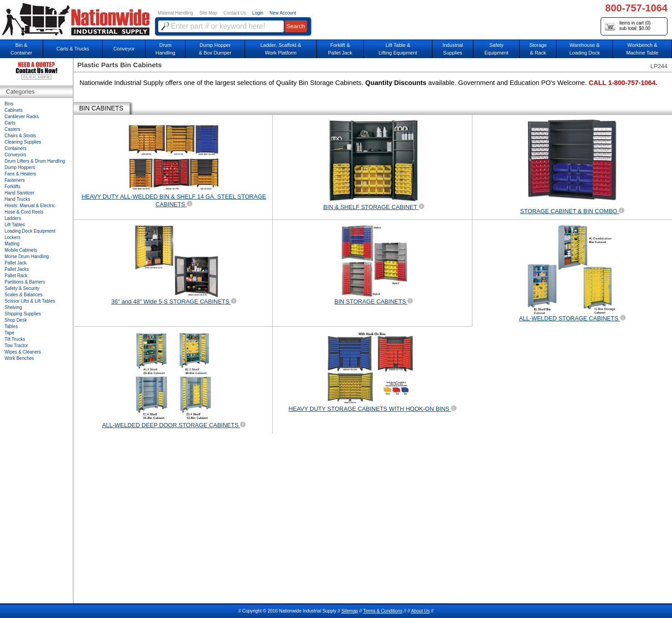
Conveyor (124, 49)
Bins (9, 104)
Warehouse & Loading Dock (584, 49)
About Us (420, 611)
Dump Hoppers (20, 167)
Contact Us (235, 13)
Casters (12, 129)
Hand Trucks (17, 199)
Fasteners (15, 180)
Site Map (208, 13)
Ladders (13, 218)
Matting (12, 244)
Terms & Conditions (383, 611)
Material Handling (176, 13)
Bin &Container (21, 49)
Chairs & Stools (20, 136)
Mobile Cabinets (21, 250)
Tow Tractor (16, 346)
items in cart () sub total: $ (628, 26)
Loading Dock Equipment (30, 231)
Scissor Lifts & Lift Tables (30, 301)
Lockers (13, 237)
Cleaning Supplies (23, 142)
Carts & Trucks (73, 49)
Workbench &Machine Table (642, 49)
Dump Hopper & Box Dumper (215, 49)
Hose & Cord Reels (24, 212)
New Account (283, 13)
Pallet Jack (15, 263)
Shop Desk (16, 320)
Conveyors (15, 155)
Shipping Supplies (23, 314)
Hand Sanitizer (20, 193)
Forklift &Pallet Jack (340, 49)
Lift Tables (15, 225)
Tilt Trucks (15, 339)
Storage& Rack (538, 49)
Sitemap (350, 611)
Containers (15, 148)
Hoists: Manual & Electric (30, 206)
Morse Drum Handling (27, 257)
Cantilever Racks (22, 117)
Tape (10, 333)
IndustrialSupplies (453, 49)
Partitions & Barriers (25, 282)
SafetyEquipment (496, 49)
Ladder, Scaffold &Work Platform (281, 49)
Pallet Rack (16, 276)
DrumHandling (165, 49)
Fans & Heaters (20, 174)
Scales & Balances (23, 295)
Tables (11, 326)
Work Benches (19, 358)
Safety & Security (22, 288)
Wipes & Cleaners (23, 352)
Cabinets (13, 110)
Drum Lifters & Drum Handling (35, 161)
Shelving (13, 307)
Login (258, 13)
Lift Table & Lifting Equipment (398, 49)
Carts (10, 123)
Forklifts (13, 187)
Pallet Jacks (17, 269)
